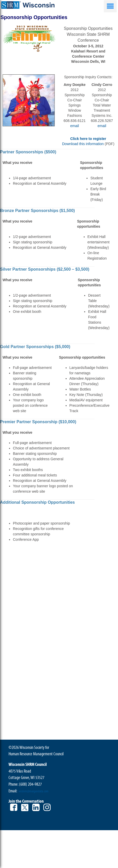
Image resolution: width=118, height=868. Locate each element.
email (74, 126)
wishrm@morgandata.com (34, 791)
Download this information (83, 144)
